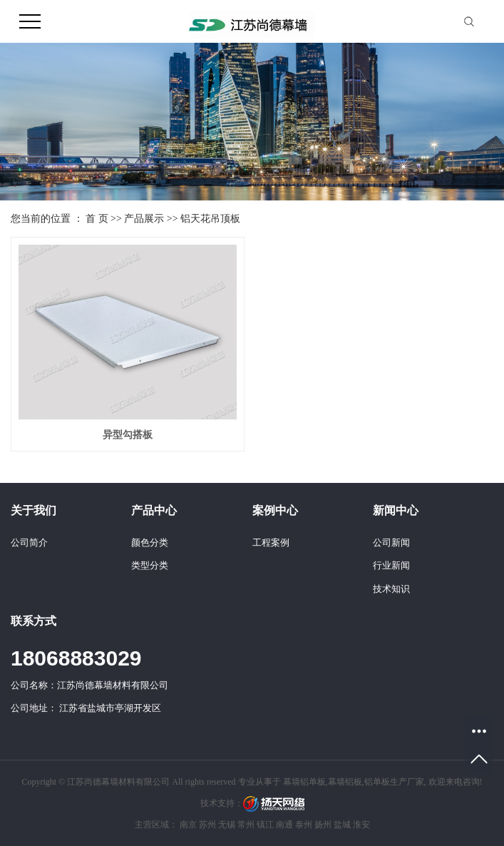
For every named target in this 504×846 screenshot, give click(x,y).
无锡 (227, 825)
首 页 (97, 219)
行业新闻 (391, 565)
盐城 (342, 825)
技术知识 (391, 589)
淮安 (361, 825)
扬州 (323, 825)
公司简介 (29, 542)
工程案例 (271, 542)
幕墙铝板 (345, 782)
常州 (246, 825)
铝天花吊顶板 (210, 219)
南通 (284, 825)
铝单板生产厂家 (394, 782)
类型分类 (150, 565)
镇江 (265, 825)
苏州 (207, 825)
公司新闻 (391, 542)
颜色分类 (150, 542)
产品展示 (144, 219)
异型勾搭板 (128, 435)
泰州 (304, 825)
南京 (188, 825)
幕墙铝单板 (304, 782)
